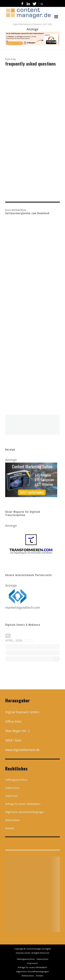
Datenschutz (12, 788)
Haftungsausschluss (16, 780)
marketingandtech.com (23, 607)
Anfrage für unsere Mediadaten (23, 804)
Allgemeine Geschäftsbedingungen (25, 812)
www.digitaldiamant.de (22, 750)
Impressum (12, 796)
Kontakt (10, 828)
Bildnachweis (12, 820)
